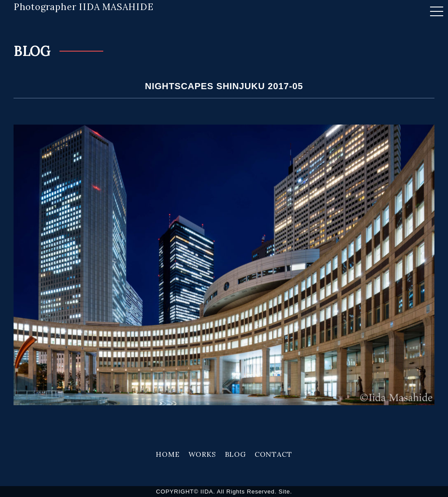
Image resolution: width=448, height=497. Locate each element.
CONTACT (273, 454)
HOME (168, 454)
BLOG (235, 454)
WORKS (202, 454)
